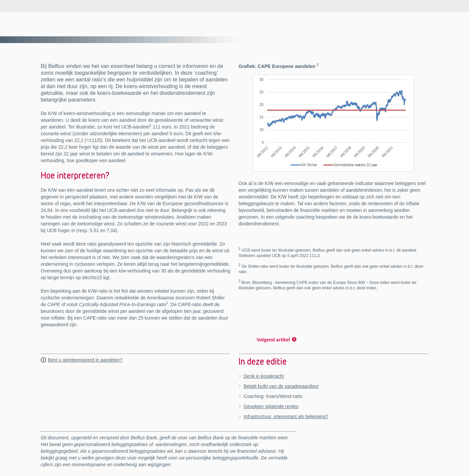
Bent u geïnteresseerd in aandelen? (85, 360)
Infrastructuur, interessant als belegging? (286, 416)
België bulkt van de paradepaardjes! (281, 386)
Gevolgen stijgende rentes (271, 406)
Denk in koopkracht (264, 376)
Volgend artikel (273, 340)
